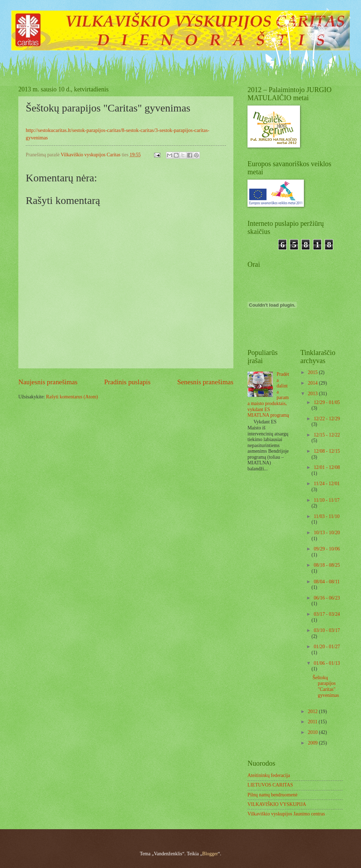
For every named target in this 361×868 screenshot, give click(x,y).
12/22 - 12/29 (327, 419)
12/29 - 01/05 (327, 402)
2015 (313, 372)
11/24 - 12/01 (327, 484)
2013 (313, 394)
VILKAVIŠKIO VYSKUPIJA (277, 804)
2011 (313, 722)
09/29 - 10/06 (327, 549)
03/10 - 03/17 (327, 630)
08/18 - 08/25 (327, 565)
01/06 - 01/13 (327, 663)
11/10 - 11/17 (327, 500)
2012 (313, 712)
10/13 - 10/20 (327, 533)
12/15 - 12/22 (327, 435)
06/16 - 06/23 (327, 598)
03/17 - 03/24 (327, 614)
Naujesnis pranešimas (48, 382)
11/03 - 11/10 (327, 516)
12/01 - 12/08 (327, 467)
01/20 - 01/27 (327, 647)
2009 (313, 743)
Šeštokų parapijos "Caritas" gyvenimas (326, 686)
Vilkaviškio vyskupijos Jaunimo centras (286, 814)
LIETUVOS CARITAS (270, 785)
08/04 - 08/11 (327, 582)
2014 (313, 383)
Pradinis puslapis (127, 382)
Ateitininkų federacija (269, 775)
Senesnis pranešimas (205, 382)
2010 (313, 732)
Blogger (210, 854)
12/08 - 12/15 (327, 451)
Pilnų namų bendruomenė (273, 795)
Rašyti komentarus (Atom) (72, 397)
